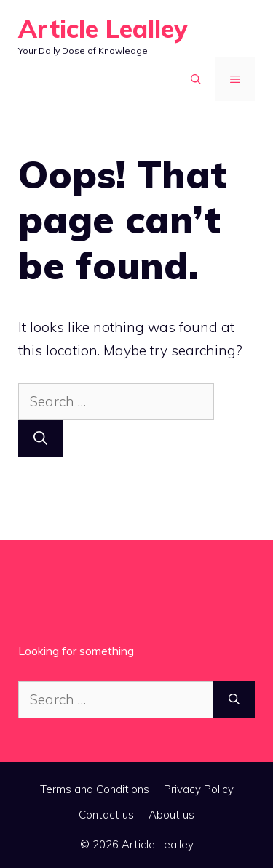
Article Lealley (103, 29)
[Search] (40, 439)
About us (171, 815)
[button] (196, 79)
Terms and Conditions (95, 789)
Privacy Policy (199, 789)
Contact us (106, 815)
